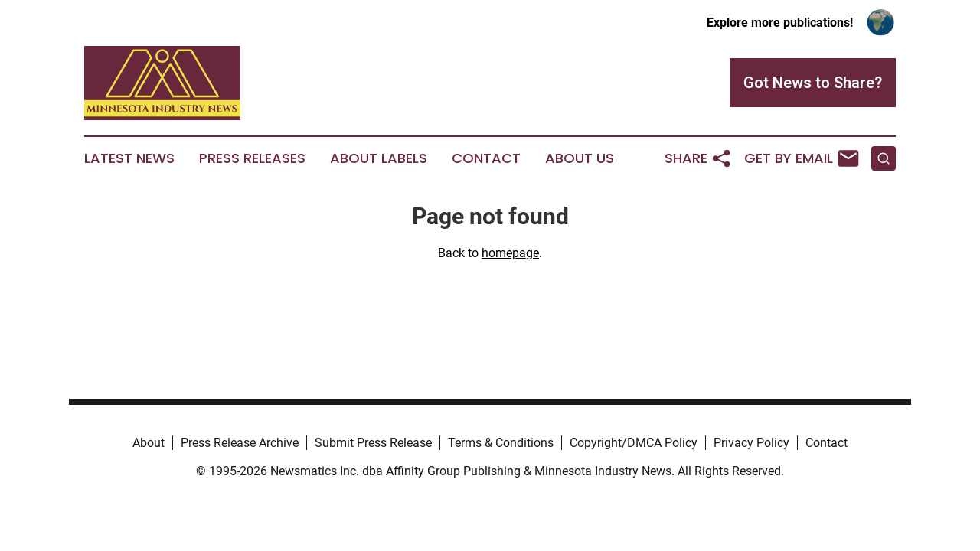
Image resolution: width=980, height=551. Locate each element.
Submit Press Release (373, 443)
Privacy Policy (751, 443)
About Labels (379, 158)
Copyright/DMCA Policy (634, 443)
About (149, 443)
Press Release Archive (240, 443)
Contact (486, 158)
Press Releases (252, 158)
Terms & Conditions (501, 443)
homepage (510, 253)
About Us (580, 158)
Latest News (129, 158)
